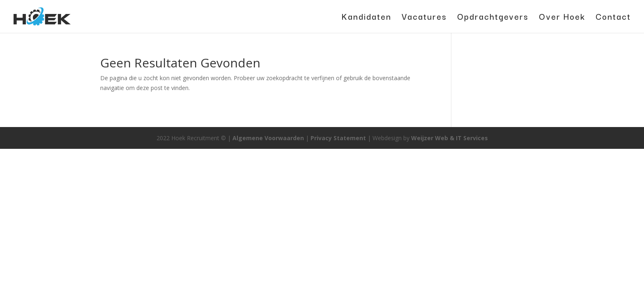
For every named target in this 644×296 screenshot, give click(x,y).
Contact (613, 18)
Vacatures (424, 18)
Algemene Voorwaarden (268, 138)
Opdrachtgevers (493, 18)
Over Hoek (562, 18)
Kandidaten (366, 18)
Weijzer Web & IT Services (450, 138)
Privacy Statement (338, 138)
